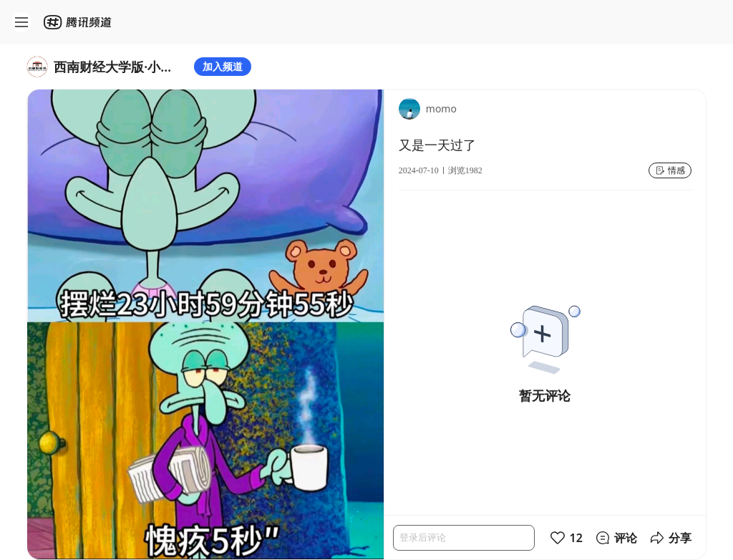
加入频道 (223, 66)
